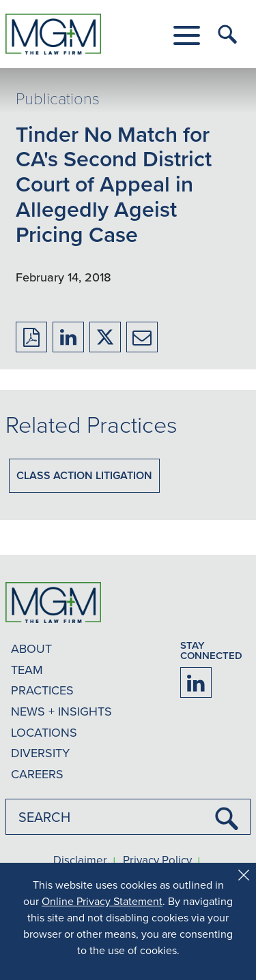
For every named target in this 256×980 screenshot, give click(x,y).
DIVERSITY (40, 753)
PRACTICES (42, 690)
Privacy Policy (157, 861)
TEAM (27, 670)
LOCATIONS (44, 732)
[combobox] (128, 817)
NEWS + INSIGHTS (61, 711)
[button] (187, 35)
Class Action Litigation (84, 475)
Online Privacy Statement (102, 901)
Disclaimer (80, 861)
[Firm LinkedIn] (196, 683)
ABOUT (31, 648)
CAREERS (37, 774)
